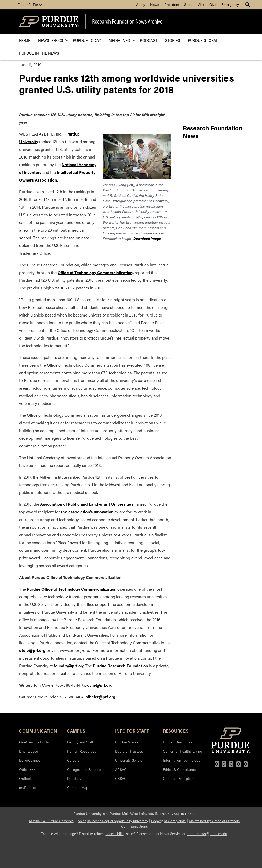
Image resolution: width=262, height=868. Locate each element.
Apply (141, 4)
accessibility (115, 833)
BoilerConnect (30, 760)
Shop (188, 4)
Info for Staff (132, 731)
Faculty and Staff (80, 742)
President (172, 4)
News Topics (52, 40)
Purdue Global (203, 40)
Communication (38, 731)
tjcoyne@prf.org (97, 685)
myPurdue (27, 787)
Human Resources (82, 751)
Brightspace (29, 751)
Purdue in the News (39, 53)
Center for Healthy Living (183, 751)
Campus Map (78, 787)
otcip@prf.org (32, 650)
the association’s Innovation (87, 512)
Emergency (230, 4)
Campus (76, 731)
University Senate (129, 760)
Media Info (120, 40)
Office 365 (27, 769)
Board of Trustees (129, 751)
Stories (173, 40)
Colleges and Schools (84, 769)
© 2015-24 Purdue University (52, 821)
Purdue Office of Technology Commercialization (72, 589)
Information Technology (182, 760)
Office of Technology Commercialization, (96, 272)
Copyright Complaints (168, 821)
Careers (73, 760)
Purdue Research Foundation (120, 666)
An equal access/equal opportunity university (113, 821)
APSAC (121, 769)
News (155, 4)
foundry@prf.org (69, 666)
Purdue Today (87, 40)
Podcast (149, 40)
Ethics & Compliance (179, 769)
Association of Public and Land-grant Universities (87, 504)
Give (213, 4)
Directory (74, 778)
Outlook (25, 778)
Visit (201, 4)
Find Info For (30, 4)
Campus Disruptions (179, 778)
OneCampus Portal (34, 742)
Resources (176, 731)
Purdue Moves (127, 742)
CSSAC (121, 778)
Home (25, 40)
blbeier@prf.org (100, 697)
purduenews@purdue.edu (207, 833)
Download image (147, 238)
